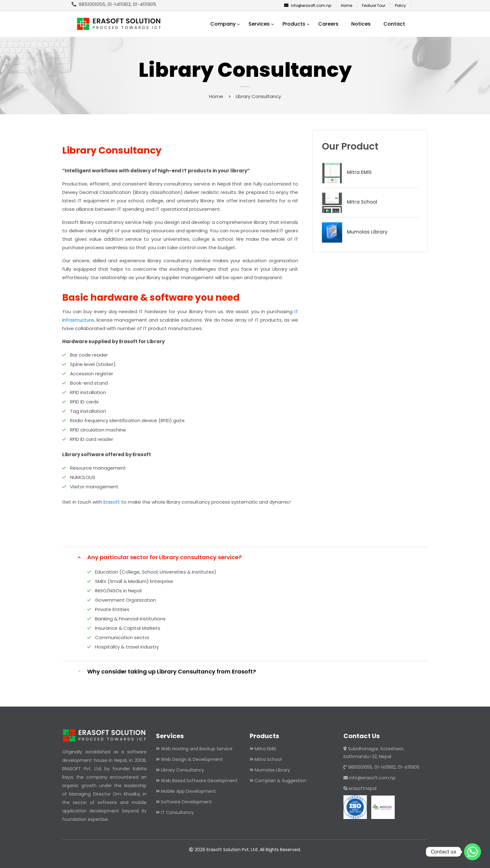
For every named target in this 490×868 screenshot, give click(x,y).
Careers (328, 24)
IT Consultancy (177, 812)
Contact (394, 24)
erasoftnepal (360, 788)
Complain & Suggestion (280, 781)
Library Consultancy (182, 770)
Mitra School (268, 759)
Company (223, 24)
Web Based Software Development (199, 781)
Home (347, 5)
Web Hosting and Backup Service (197, 749)
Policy (400, 5)
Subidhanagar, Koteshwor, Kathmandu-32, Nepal (374, 753)
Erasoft (112, 502)
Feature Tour (374, 5)
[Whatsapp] (472, 852)
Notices (361, 24)
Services (259, 24)
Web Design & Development (192, 759)
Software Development (186, 802)
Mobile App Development (188, 791)
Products (294, 24)
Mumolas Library (272, 770)
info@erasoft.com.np (308, 5)
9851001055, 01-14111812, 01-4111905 (381, 767)
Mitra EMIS (265, 749)
